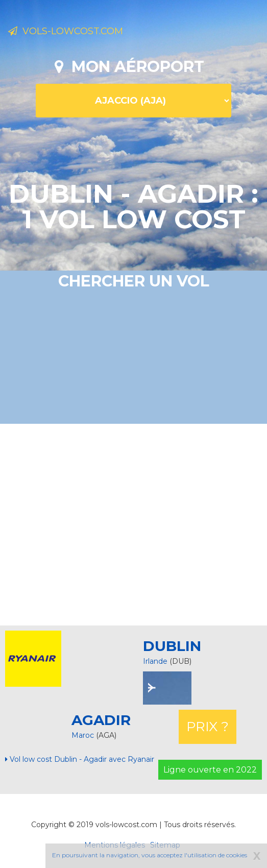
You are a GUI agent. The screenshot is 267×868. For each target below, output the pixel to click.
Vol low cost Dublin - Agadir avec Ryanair (80, 759)
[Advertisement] (137, 523)
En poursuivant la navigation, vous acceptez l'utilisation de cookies (150, 855)
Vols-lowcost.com (66, 31)
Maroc (84, 735)
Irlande (155, 661)
